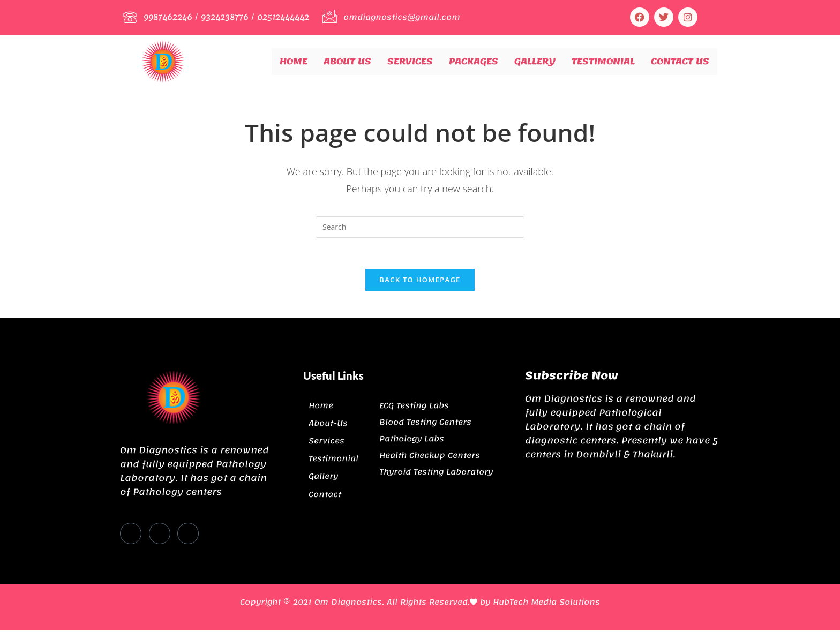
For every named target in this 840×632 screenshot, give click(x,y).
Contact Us (680, 61)
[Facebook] (131, 535)
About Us (347, 61)
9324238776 (226, 17)
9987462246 (168, 17)
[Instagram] (188, 535)
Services (410, 61)
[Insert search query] (420, 227)
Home (294, 61)
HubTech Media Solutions (546, 604)
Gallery (535, 61)
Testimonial (603, 61)
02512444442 (285, 17)
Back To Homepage (420, 281)
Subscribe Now (572, 377)
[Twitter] (160, 535)
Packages (474, 61)
